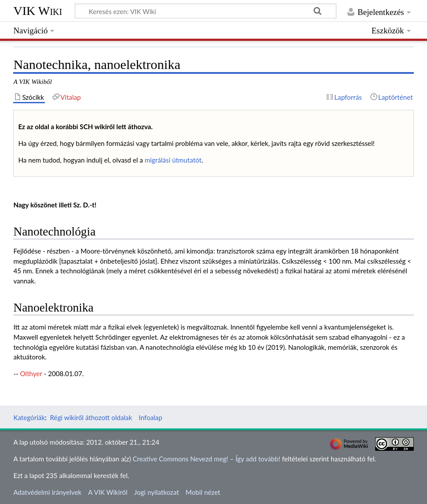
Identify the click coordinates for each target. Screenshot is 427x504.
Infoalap (151, 417)
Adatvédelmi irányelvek (47, 492)
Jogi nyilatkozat (157, 492)
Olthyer (31, 373)
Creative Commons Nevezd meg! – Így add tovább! (207, 459)
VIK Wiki (38, 11)
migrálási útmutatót (173, 160)
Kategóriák (29, 417)
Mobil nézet (203, 492)
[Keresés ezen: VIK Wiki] (206, 11)
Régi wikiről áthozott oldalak (91, 417)
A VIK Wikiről (108, 492)
